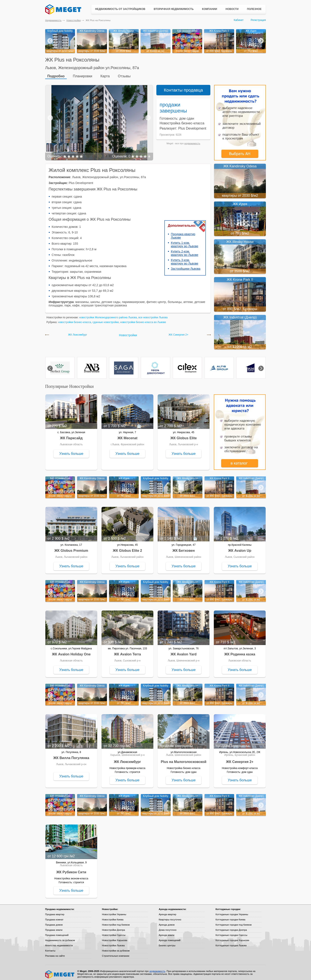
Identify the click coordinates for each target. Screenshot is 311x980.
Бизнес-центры (167, 943)
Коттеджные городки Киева (230, 917)
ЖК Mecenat (128, 435)
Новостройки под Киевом (116, 922)
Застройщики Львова (186, 266)
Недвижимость (53, 20)
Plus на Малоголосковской (184, 759)
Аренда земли (167, 932)
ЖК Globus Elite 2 (127, 548)
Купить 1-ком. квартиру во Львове (185, 242)
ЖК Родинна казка (240, 652)
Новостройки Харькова (115, 938)
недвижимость (192, 141)
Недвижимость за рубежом (60, 938)
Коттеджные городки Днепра (231, 927)
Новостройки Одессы (114, 932)
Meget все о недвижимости (60, 972)
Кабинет (239, 20)
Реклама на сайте (55, 953)
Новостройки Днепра (113, 927)
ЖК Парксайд (71, 435)
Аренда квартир (167, 912)
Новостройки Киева (113, 917)
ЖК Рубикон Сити (71, 870)
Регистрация (258, 20)
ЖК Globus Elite (184, 435)
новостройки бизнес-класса (74, 320)
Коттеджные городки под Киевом (234, 922)
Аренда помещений (170, 938)
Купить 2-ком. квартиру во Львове (185, 251)
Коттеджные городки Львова (231, 943)
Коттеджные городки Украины (232, 912)
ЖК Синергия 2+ (178, 332)
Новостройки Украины (114, 912)
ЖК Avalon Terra (128, 652)
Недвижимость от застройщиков (120, 9)
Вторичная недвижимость (174, 9)
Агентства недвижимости (59, 943)
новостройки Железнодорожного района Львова (108, 315)
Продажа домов (54, 922)
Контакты (50, 948)
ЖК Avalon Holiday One (71, 652)
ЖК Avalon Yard (184, 652)
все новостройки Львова (153, 315)
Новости (232, 9)
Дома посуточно (168, 927)
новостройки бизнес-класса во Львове (143, 320)
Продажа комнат (54, 917)
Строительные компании (116, 953)
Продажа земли (54, 927)
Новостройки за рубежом (116, 948)
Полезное (254, 9)
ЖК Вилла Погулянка (71, 755)
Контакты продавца (183, 87)
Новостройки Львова (113, 943)
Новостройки (74, 20)
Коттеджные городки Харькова (232, 938)
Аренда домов (167, 922)
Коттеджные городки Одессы (231, 932)
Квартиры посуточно (170, 917)
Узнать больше (71, 451)
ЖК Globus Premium (71, 548)
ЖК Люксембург (78, 332)
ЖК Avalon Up (240, 548)
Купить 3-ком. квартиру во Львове (185, 259)
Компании (209, 9)
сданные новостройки (106, 320)
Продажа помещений (57, 932)
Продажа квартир (55, 912)
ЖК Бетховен (183, 548)
